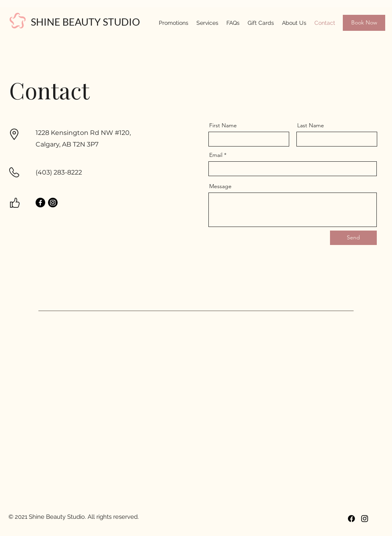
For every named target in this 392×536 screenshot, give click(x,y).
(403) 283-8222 (59, 172)
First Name (223, 125)
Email (216, 155)
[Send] (353, 238)
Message (220, 186)
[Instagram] (53, 203)
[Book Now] (364, 23)
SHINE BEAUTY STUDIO (85, 22)
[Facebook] (40, 203)
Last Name (311, 125)
